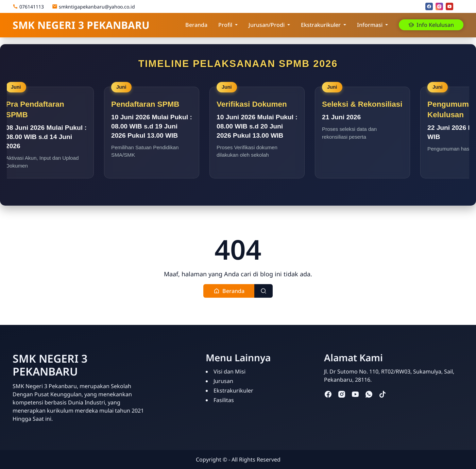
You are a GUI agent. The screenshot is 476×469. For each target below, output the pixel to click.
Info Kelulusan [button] (431, 25)
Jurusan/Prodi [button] (267, 25)
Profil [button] (225, 25)
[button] (229, 291)
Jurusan (223, 381)
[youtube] (449, 6)
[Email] (460, 6)
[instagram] (439, 6)
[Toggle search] (263, 291)
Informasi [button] (370, 25)
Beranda (196, 25)
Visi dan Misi (230, 371)
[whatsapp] (369, 394)
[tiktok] (382, 394)
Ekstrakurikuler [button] (321, 25)
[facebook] (429, 6)
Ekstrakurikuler (233, 390)
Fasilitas (224, 400)
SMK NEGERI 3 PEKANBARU (81, 25)
